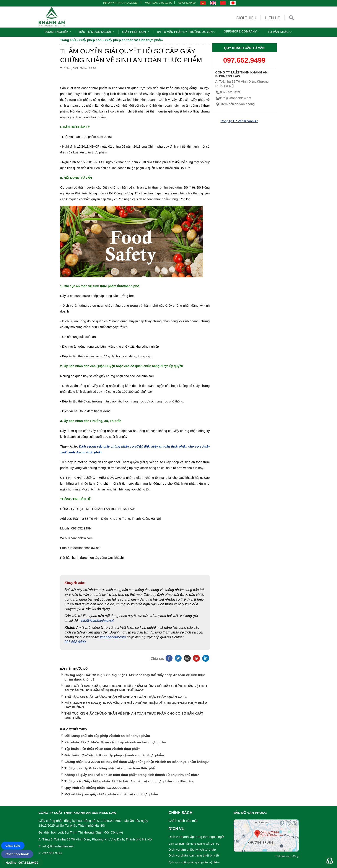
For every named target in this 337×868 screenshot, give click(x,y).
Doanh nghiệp (58, 32)
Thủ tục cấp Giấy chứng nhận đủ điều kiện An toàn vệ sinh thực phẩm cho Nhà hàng (129, 781)
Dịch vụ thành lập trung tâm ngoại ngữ (196, 837)
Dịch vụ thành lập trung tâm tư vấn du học (194, 844)
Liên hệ (272, 18)
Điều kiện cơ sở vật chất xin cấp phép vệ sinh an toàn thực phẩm (114, 755)
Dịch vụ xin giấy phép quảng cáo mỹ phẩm (194, 862)
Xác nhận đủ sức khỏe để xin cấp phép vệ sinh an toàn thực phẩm (115, 742)
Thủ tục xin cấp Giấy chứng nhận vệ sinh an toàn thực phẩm (111, 768)
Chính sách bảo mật (183, 821)
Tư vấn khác (280, 32)
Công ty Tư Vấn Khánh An (240, 121)
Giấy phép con (136, 32)
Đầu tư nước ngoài (97, 32)
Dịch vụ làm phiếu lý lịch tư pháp (192, 849)
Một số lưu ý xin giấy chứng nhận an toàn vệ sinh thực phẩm (111, 794)
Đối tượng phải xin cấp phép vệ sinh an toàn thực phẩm (107, 736)
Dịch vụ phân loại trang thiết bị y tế (194, 855)
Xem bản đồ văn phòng (235, 104)
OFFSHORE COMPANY (242, 31)
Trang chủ (68, 40)
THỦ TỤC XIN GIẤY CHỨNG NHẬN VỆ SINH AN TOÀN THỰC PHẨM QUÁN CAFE (126, 697)
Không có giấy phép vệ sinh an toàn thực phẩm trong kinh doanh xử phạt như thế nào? (132, 775)
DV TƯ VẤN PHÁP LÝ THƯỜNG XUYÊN (187, 32)
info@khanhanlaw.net (120, 3)
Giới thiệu (246, 18)
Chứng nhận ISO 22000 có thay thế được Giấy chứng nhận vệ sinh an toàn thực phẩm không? (137, 762)
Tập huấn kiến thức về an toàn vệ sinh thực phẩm (103, 749)
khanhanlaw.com (113, 637)
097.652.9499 (187, 3)
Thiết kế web (283, 856)
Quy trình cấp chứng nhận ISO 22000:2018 (97, 788)
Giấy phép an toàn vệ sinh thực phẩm (134, 40)
